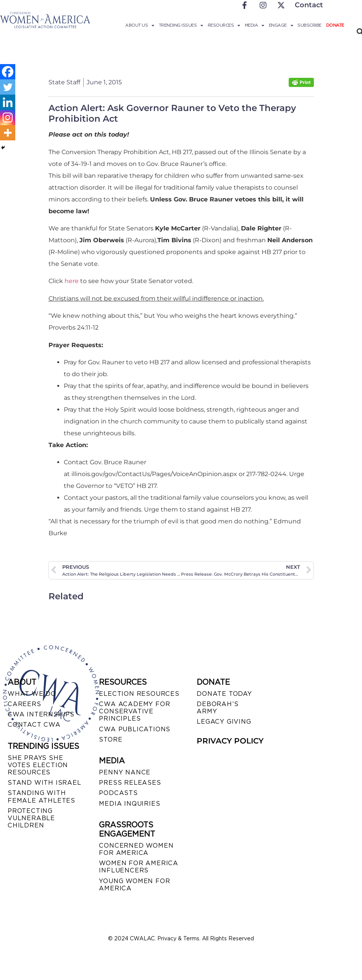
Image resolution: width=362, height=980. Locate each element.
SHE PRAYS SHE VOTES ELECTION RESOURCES (38, 765)
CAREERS (24, 704)
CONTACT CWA (34, 725)
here (72, 281)
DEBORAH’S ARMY (217, 708)
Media (255, 25)
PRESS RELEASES (130, 783)
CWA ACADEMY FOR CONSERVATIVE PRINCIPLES (134, 711)
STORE (111, 739)
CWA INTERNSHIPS (41, 714)
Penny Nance (125, 772)
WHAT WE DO (32, 694)
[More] (8, 133)
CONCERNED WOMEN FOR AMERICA (136, 849)
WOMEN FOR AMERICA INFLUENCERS (139, 867)
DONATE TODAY (224, 694)
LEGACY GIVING (224, 722)
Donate (335, 25)
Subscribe (309, 25)
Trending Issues (181, 25)
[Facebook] (8, 72)
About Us (140, 25)
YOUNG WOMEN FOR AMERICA (134, 885)
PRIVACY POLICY (230, 741)
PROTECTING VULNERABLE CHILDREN (31, 818)
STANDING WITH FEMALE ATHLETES (41, 797)
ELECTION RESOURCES (139, 694)
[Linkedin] (8, 102)
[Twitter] (8, 87)
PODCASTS (118, 793)
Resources (224, 25)
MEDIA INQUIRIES (129, 804)
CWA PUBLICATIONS (135, 729)
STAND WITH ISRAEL (44, 783)
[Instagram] (8, 117)
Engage (281, 25)
